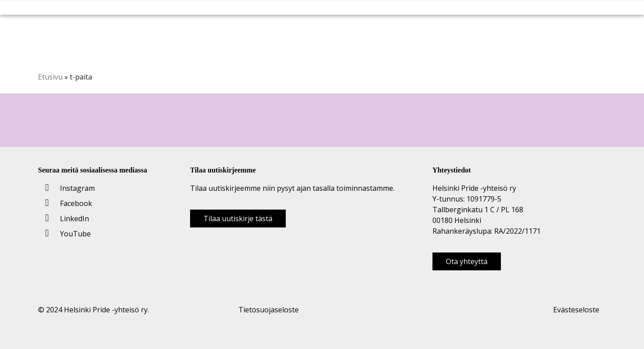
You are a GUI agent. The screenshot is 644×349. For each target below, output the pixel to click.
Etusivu (50, 77)
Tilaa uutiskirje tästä (238, 219)
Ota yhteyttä (467, 261)
